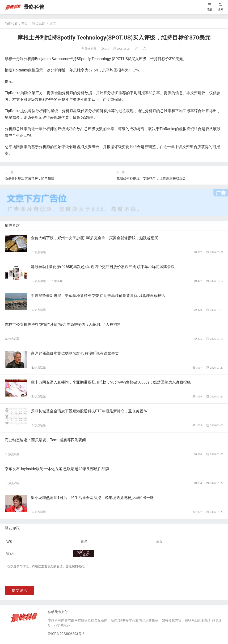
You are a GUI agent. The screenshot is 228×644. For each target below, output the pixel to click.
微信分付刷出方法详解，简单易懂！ (31, 178)
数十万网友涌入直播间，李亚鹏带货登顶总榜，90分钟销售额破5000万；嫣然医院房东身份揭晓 (111, 382)
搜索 (220, 9)
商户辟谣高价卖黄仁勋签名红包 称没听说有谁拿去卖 (75, 353)
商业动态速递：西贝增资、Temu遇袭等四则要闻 (45, 440)
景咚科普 (34, 7)
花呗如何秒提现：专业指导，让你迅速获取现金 (151, 178)
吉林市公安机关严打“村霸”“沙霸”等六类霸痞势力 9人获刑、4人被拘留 (63, 324)
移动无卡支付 (58, 615)
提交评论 (19, 593)
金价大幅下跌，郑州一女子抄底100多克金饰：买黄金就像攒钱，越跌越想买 (95, 238)
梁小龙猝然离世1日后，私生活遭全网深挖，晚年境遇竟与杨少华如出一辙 (92, 498)
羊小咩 (58, 281)
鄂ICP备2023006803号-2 (66, 637)
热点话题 (39, 23)
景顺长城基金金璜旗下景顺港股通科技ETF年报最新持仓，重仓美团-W (89, 411)
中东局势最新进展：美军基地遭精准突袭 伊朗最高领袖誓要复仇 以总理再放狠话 (98, 296)
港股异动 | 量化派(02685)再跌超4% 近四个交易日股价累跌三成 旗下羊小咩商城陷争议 (103, 267)
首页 (25, 23)
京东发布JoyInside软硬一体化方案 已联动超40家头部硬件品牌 (57, 469)
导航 (209, 9)
